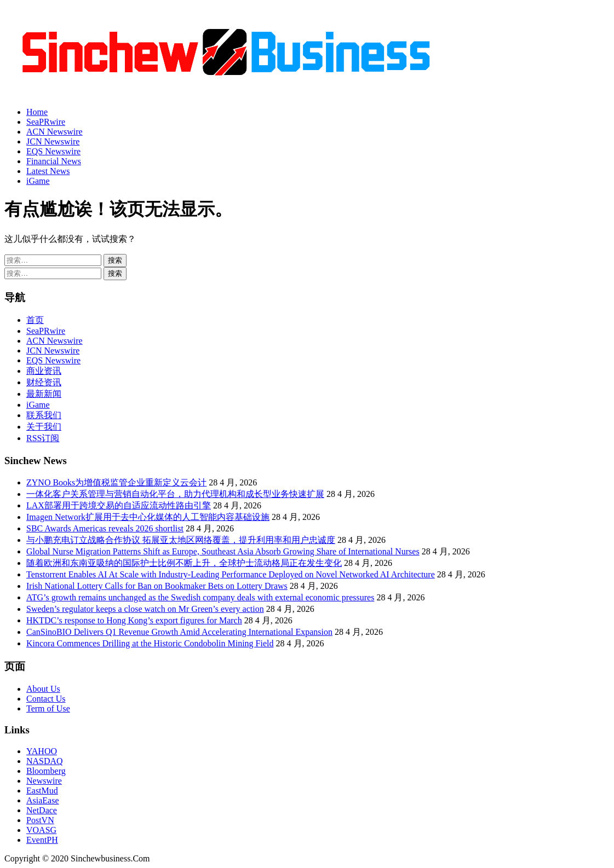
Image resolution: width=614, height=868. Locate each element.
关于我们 (44, 427)
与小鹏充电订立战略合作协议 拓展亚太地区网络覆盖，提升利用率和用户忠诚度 (181, 540)
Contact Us (46, 699)
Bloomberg (46, 771)
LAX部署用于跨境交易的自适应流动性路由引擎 (119, 505)
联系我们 (44, 415)
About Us (43, 689)
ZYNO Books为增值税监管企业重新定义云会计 (116, 482)
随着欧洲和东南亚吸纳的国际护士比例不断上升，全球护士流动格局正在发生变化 (184, 563)
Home (37, 112)
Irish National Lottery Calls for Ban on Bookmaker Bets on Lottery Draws (157, 586)
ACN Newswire (54, 132)
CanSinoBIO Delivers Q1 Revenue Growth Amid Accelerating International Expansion (179, 632)
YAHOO (42, 751)
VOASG (41, 830)
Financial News (54, 161)
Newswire (44, 781)
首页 (35, 320)
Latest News (48, 171)
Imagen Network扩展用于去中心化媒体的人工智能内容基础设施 (148, 517)
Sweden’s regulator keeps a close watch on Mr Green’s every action (145, 609)
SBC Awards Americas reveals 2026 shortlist (105, 528)
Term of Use (48, 708)
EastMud (42, 791)
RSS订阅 (43, 438)
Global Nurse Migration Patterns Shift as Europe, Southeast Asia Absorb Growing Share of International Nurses (223, 551)
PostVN (40, 820)
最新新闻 (44, 394)
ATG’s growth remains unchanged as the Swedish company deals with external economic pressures (200, 597)
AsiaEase (43, 800)
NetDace (42, 810)
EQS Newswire (53, 151)
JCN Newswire (53, 141)
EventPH (42, 840)
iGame (38, 181)
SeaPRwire (46, 122)
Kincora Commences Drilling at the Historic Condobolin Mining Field (150, 643)
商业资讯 (44, 371)
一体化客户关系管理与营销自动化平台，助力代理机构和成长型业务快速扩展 (175, 494)
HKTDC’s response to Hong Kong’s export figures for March (134, 620)
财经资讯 (44, 382)
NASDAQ (45, 761)
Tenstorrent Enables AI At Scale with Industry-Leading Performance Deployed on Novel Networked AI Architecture (231, 574)
